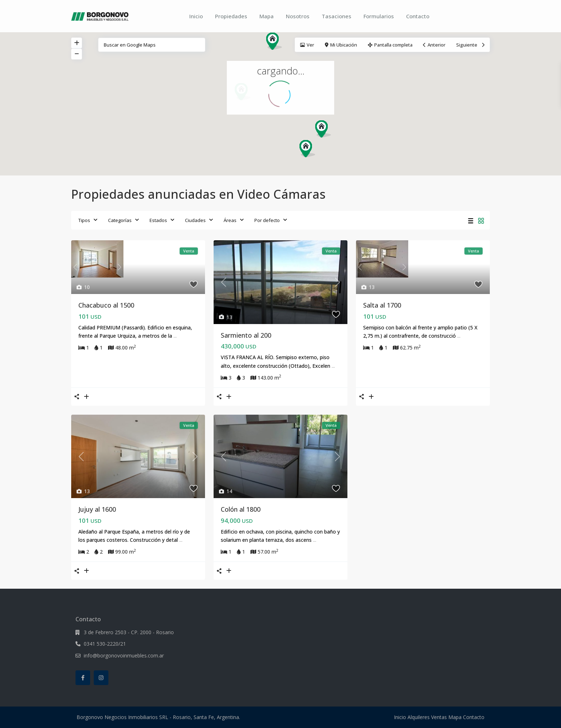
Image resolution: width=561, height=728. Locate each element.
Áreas (230, 220)
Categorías (120, 220)
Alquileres (419, 717)
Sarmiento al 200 (246, 335)
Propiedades (231, 16)
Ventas (439, 717)
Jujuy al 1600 (97, 509)
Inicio (196, 16)
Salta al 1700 (382, 305)
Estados (158, 220)
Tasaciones (336, 16)
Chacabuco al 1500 (106, 305)
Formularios (379, 16)
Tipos (84, 220)
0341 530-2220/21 (105, 644)
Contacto (418, 16)
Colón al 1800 (241, 509)
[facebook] (83, 678)
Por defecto (267, 220)
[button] (277, 43)
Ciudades (195, 220)
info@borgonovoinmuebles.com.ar (124, 655)
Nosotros (298, 16)
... (175, 336)
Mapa (267, 16)
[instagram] (101, 678)
